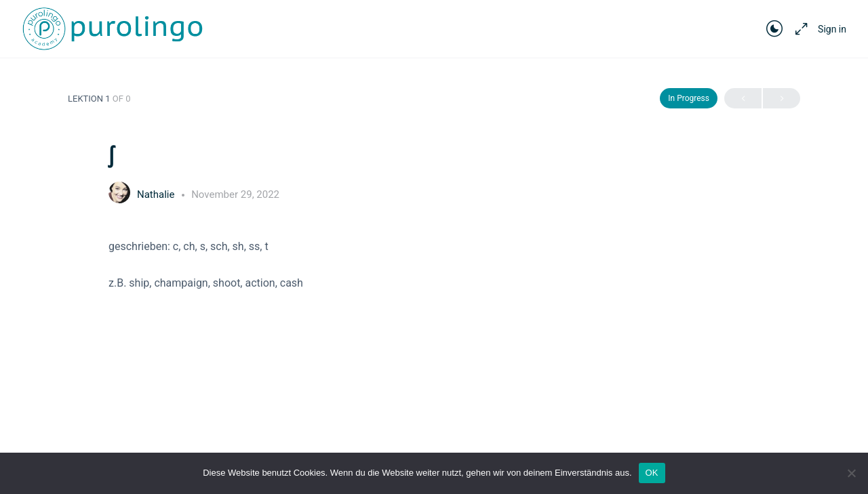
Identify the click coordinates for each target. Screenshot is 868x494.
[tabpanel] (434, 265)
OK (652, 473)
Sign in (832, 29)
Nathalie (157, 194)
